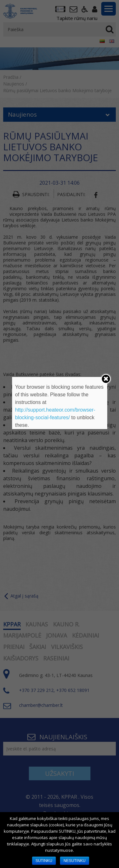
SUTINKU (44, 861)
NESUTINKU (74, 861)
